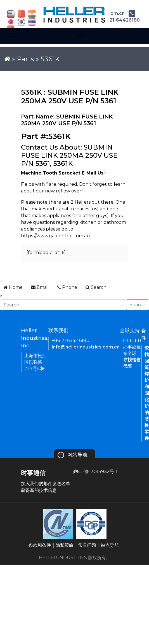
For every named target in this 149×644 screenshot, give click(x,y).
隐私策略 (65, 545)
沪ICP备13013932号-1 (95, 472)
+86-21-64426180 (115, 20)
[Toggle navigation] (10, 35)
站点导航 (110, 545)
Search (138, 305)
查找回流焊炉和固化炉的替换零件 (147, 393)
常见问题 (87, 545)
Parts (25, 59)
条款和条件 (40, 545)
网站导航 (73, 455)
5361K (50, 59)
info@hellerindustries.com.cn (86, 347)
